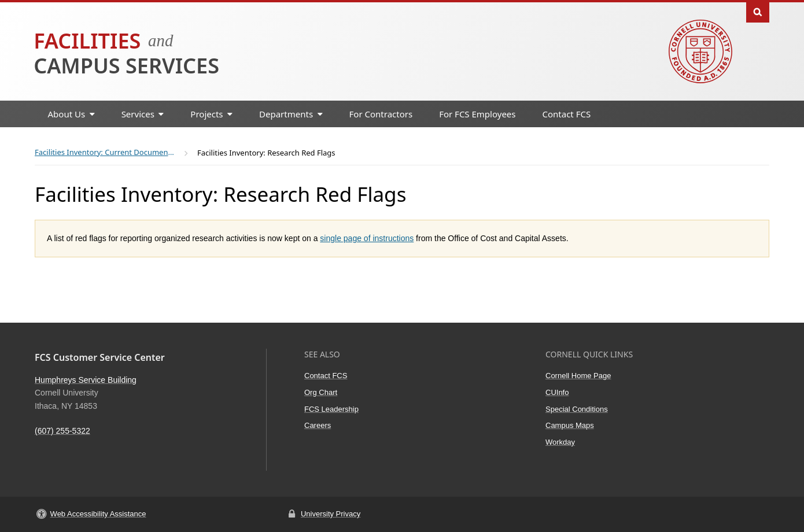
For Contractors (381, 114)
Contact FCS (567, 114)
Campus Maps (570, 425)
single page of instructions (367, 238)
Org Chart (321, 392)
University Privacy (331, 514)
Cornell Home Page (578, 376)
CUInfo (557, 392)
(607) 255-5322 (62, 431)
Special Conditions (577, 409)
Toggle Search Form (758, 11)
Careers (318, 425)
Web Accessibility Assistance (98, 514)
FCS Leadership (331, 409)
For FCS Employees (477, 114)
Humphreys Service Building (86, 380)
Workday (560, 442)
